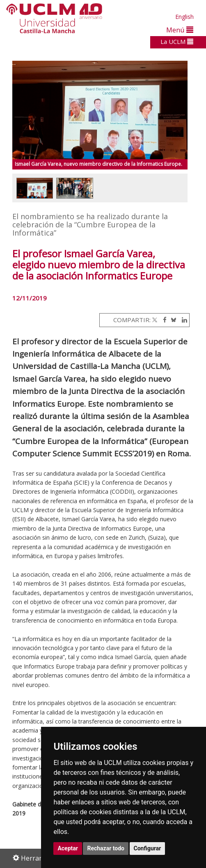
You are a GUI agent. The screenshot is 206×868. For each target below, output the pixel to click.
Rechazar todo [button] (106, 848)
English (184, 17)
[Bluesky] (172, 320)
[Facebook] (163, 320)
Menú (180, 30)
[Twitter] (155, 320)
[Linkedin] (182, 320)
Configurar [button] (148, 848)
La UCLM (177, 41)
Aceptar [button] (68, 848)
